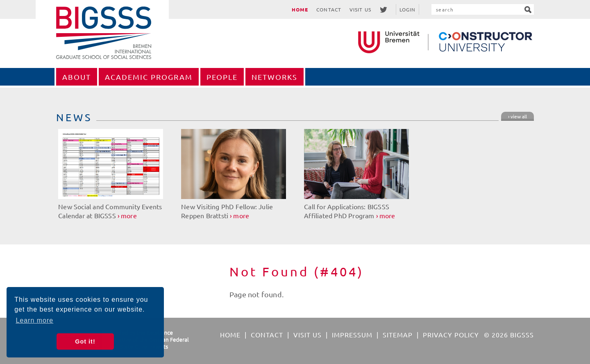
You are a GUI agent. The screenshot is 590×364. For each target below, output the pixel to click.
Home (300, 9)
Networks (275, 77)
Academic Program (149, 77)
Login (408, 9)
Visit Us (360, 9)
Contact (329, 9)
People (222, 77)
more (129, 215)
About (77, 77)
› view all (517, 116)
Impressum (352, 335)
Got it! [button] (85, 341)
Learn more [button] (34, 320)
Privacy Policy (451, 335)
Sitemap (398, 335)
